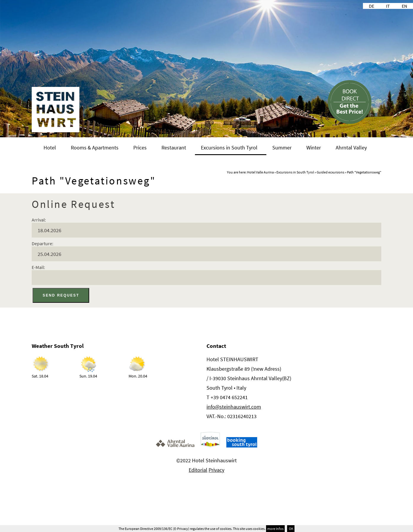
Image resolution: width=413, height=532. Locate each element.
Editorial (198, 470)
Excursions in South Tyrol (229, 148)
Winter (314, 148)
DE (372, 6)
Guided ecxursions (330, 172)
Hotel (50, 148)
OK (291, 529)
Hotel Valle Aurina (260, 172)
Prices (140, 148)
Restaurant (174, 148)
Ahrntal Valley (351, 148)
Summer (282, 148)
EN (404, 6)
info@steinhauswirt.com (234, 407)
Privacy (216, 470)
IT (388, 6)
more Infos (275, 529)
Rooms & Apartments (95, 148)
